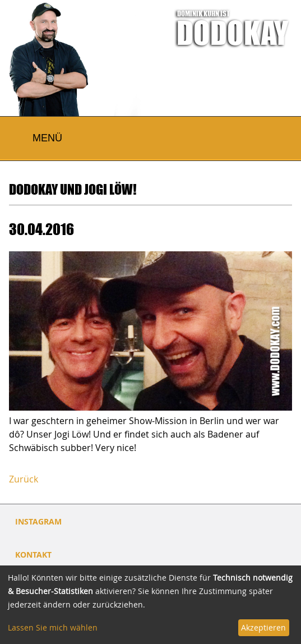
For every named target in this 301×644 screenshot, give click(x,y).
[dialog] (150, 605)
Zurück (24, 479)
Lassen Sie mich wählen (53, 627)
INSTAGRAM (38, 521)
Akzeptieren (263, 627)
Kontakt (33, 555)
